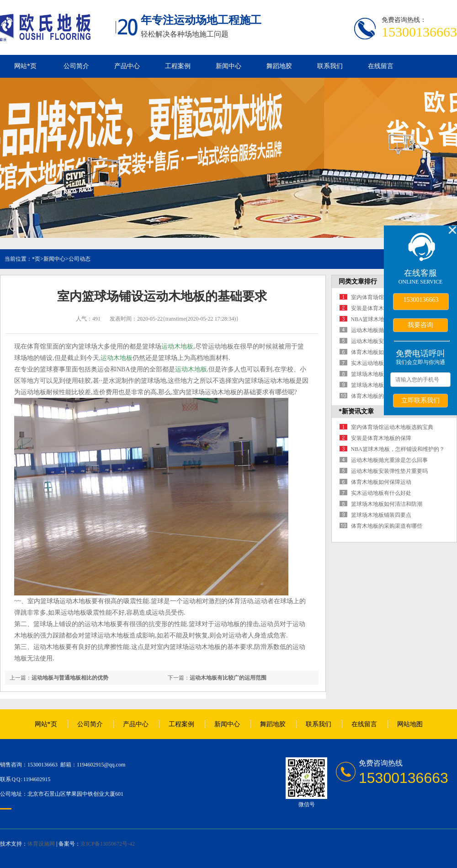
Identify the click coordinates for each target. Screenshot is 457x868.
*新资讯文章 (356, 411)
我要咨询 (420, 325)
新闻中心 (228, 66)
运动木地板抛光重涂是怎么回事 (389, 460)
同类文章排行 (358, 281)
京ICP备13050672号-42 (108, 844)
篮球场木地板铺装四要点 (381, 385)
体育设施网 (41, 844)
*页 (36, 259)
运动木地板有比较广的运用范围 (228, 678)
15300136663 (421, 300)
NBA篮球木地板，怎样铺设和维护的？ (398, 449)
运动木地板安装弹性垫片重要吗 (389, 471)
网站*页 (25, 66)
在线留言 (381, 66)
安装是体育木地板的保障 (381, 308)
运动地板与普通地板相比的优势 (70, 678)
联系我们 (330, 66)
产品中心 (127, 66)
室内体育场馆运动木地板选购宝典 (392, 427)
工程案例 (178, 66)
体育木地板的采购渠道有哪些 (387, 526)
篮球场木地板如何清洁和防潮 (387, 504)
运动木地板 (177, 346)
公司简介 (76, 66)
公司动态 (80, 259)
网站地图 (410, 724)
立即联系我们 (420, 400)
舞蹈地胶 (279, 66)
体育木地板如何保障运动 (381, 352)
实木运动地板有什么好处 (381, 363)
